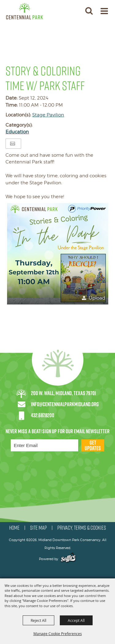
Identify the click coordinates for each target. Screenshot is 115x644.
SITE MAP (38, 528)
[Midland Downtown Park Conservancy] (25, 11)
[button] (89, 11)
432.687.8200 (43, 415)
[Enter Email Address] (44, 445)
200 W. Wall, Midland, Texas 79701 (63, 393)
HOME (14, 528)
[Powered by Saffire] (68, 559)
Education (17, 132)
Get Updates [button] (93, 445)
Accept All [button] (76, 620)
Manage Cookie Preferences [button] (58, 634)
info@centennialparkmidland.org (65, 404)
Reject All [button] (38, 620)
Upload (97, 298)
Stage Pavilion (48, 115)
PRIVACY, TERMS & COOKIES (82, 528)
